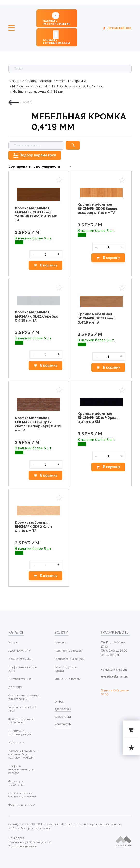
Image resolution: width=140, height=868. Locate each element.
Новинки (61, 642)
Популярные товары (68, 651)
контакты (63, 724)
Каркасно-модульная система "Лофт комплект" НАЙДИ (23, 754)
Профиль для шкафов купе (23, 669)
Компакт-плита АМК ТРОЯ (22, 709)
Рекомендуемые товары (66, 669)
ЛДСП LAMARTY (20, 651)
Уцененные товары (67, 679)
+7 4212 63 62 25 (114, 670)
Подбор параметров (38, 155)
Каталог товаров (38, 81)
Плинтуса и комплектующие (20, 732)
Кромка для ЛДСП (21, 659)
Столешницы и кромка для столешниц (24, 697)
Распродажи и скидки (70, 659)
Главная (15, 81)
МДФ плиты (17, 742)
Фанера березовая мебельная (21, 721)
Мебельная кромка (71, 81)
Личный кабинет (119, 28)
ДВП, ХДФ (15, 687)
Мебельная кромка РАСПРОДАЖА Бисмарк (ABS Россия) (58, 86)
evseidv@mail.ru (115, 676)
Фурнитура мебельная (16, 783)
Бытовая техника (20, 679)
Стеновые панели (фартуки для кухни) (22, 795)
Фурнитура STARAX (22, 805)
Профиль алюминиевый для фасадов (21, 770)
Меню (12, 28)
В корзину (48, 265)
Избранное (59, 180)
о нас (59, 702)
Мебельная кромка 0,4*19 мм (38, 92)
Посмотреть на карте (22, 846)
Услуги (13, 642)
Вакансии (63, 717)
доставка (63, 709)
